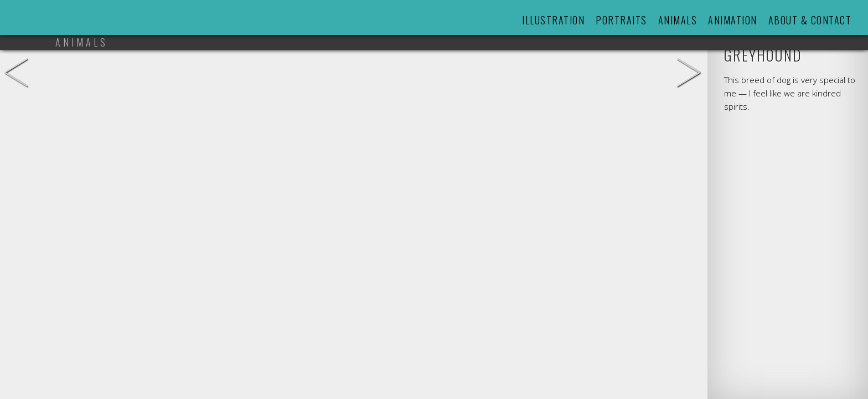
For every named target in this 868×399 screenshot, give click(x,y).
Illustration (553, 20)
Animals (678, 20)
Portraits (621, 20)
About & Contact (810, 20)
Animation (733, 20)
